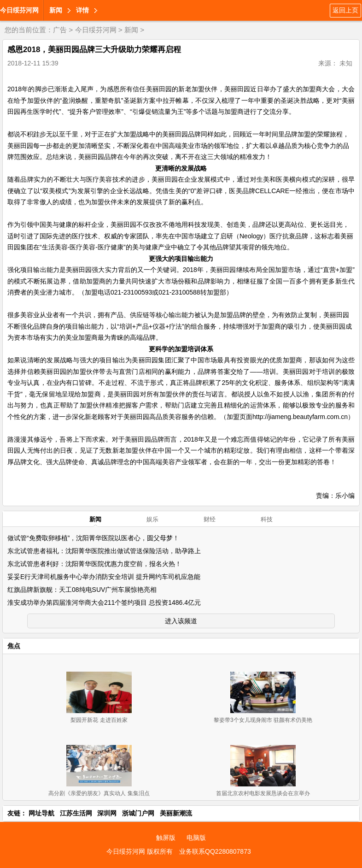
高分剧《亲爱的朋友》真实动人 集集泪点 (99, 793)
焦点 (14, 646)
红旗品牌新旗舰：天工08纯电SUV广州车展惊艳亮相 (82, 590)
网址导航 (41, 813)
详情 (82, 10)
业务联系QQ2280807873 (215, 851)
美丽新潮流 (176, 813)
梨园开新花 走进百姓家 (99, 720)
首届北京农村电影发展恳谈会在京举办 (263, 793)
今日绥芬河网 (19, 10)
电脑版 (196, 838)
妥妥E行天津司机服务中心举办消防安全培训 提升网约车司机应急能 (104, 577)
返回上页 (345, 10)
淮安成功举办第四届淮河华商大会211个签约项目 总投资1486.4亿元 (104, 602)
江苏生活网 (76, 813)
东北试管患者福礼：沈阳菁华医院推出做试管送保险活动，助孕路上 (104, 551)
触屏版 (166, 838)
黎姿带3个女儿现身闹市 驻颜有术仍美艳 (263, 720)
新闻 (56, 10)
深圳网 (107, 813)
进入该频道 (181, 621)
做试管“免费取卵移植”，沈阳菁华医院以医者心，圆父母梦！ (93, 538)
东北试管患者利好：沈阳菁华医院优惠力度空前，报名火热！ (94, 564)
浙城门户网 (138, 813)
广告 (60, 30)
